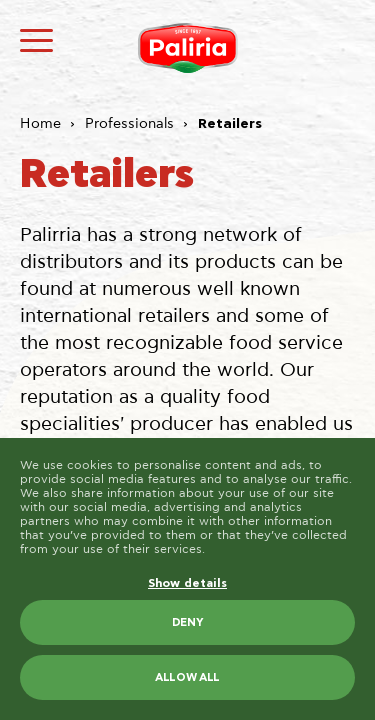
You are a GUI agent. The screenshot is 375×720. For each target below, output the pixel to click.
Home (40, 124)
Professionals (129, 124)
